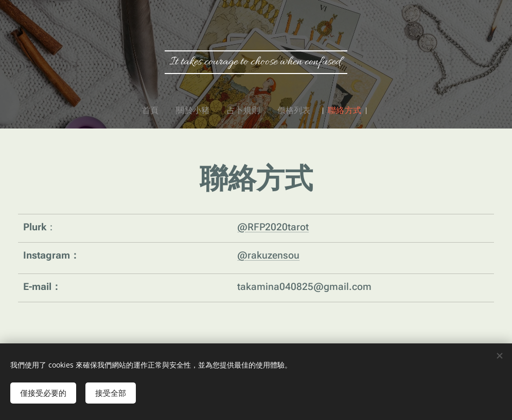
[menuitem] (161, 111)
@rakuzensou (268, 255)
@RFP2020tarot (273, 226)
